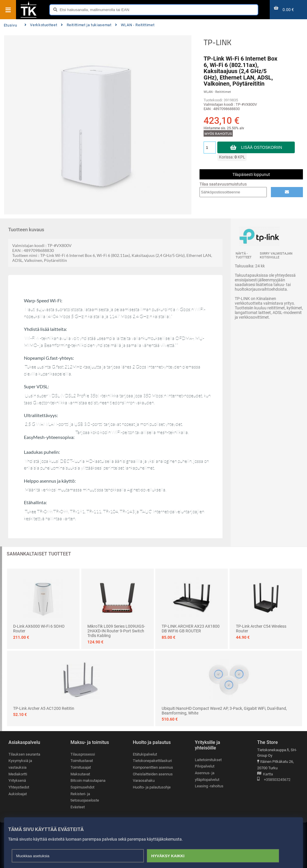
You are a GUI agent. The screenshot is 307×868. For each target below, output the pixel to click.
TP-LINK (217, 42)
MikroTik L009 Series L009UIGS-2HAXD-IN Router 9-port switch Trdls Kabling (116, 631)
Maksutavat (80, 774)
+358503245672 (274, 780)
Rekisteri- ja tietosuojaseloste (85, 797)
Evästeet (78, 807)
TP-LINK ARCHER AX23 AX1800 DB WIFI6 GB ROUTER (191, 629)
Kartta (265, 774)
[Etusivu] (29, 17)
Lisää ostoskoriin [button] (262, 147)
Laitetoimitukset (208, 760)
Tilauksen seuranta (24, 754)
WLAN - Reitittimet (135, 25)
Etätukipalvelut (145, 754)
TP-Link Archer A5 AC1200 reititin (44, 708)
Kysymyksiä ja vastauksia (20, 764)
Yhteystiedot (19, 787)
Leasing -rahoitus (209, 786)
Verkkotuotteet (41, 25)
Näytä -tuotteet (244, 255)
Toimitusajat (81, 767)
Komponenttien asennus (153, 767)
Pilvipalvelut (205, 766)
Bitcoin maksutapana (88, 780)
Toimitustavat (82, 761)
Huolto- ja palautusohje (152, 787)
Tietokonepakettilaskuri (152, 761)
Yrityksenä (17, 780)
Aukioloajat (18, 794)
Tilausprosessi (83, 754)
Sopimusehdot (82, 787)
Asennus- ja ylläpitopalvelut (207, 776)
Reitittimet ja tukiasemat (86, 25)
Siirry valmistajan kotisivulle (276, 255)
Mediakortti (18, 774)
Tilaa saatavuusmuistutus (223, 184)
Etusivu (10, 25)
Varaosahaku (144, 780)
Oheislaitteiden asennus (153, 774)
